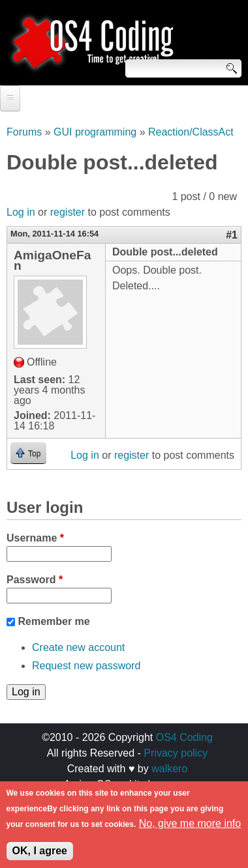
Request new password (86, 666)
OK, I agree (40, 856)
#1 (232, 235)
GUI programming (95, 132)
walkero (169, 769)
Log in (21, 212)
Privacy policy (176, 753)
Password (35, 580)
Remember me (54, 621)
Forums (24, 132)
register (68, 212)
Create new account (78, 647)
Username (35, 538)
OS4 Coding (184, 737)
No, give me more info (190, 829)
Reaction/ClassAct (191, 132)
